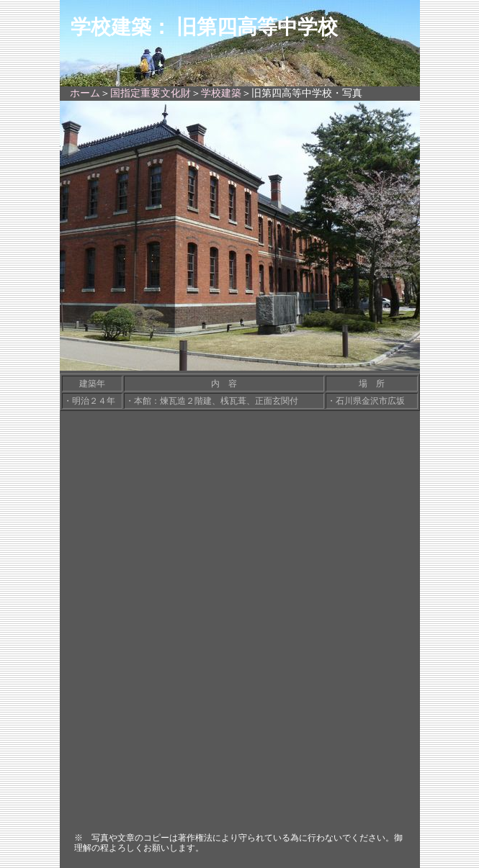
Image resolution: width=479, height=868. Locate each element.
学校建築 (221, 93)
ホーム (85, 93)
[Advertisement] (240, 718)
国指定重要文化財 (151, 93)
